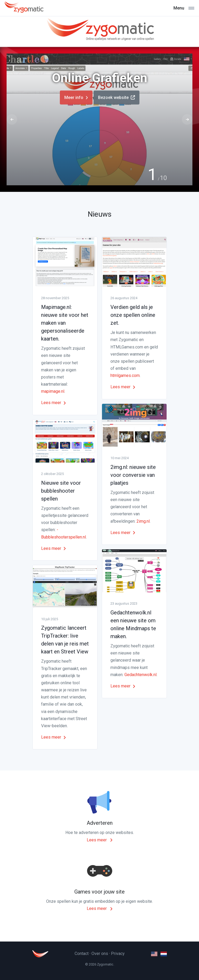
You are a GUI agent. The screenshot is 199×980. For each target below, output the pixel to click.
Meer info (76, 100)
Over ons (100, 954)
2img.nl (143, 521)
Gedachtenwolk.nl (140, 675)
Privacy (118, 954)
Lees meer (54, 403)
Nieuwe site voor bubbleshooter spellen (61, 491)
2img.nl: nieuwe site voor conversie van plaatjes (133, 475)
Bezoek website (117, 100)
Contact (82, 954)
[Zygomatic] (24, 8)
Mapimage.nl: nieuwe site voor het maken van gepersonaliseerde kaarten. (65, 323)
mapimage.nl (53, 391)
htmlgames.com (125, 375)
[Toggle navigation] (184, 8)
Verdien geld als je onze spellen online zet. (133, 315)
